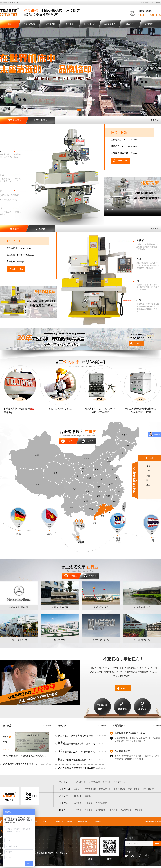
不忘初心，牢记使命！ (123, 659)
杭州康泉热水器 (60, 640)
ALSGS (45, 822)
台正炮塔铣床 (78, 432)
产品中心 (64, 782)
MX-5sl (14, 241)
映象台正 (64, 810)
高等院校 (88, 575)
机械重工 (70, 575)
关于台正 (78, 810)
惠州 (148, 480)
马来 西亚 (118, 528)
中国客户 (89, 441)
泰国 (151, 528)
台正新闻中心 (110, 24)
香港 (102, 516)
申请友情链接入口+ (153, 822)
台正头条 (62, 726)
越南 (50, 521)
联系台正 (145, 3)
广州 (148, 471)
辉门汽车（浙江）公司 (142, 640)
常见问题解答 (119, 726)
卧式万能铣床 (49, 24)
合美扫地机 (83, 822)
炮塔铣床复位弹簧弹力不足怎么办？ (20, 764)
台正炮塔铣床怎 (122, 752)
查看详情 (6, 749)
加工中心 (41, 229)
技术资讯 (64, 803)
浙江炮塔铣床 (105, 789)
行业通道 (64, 796)
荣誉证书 (139, 810)
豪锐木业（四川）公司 (101, 640)
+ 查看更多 (154, 120)
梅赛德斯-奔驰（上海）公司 (19, 607)
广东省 (150, 458)
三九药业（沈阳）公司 (19, 640)
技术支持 (7, 726)
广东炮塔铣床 (134, 789)
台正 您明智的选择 (80, 362)
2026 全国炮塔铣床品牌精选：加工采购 (77, 768)
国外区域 (78, 789)
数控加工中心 (90, 24)
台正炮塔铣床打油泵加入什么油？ (131, 734)
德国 (18, 521)
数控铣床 (69, 24)
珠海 (148, 485)
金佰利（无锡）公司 (101, 607)
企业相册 (89, 810)
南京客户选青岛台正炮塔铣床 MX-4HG (77, 760)
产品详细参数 (126, 810)
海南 (94, 523)
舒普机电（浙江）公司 (60, 607)
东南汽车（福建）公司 (142, 607)
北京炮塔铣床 (148, 789)
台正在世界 (65, 789)
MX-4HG (119, 132)
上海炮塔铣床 (119, 789)
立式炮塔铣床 (29, 24)
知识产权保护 (150, 24)
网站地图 (156, 3)
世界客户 (71, 441)
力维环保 (97, 822)
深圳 (148, 466)
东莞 (148, 476)
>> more (47, 725)
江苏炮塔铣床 (90, 789)
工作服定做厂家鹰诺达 (63, 822)
